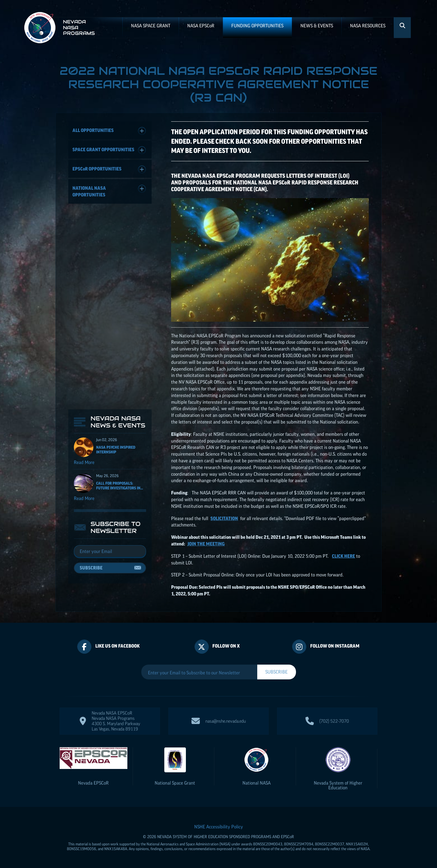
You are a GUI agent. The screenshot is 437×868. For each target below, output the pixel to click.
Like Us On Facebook (117, 646)
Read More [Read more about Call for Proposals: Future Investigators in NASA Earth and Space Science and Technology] (84, 498)
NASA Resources (368, 26)
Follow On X (226, 646)
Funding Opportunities (257, 26)
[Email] (110, 552)
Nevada (93, 783)
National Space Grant (175, 783)
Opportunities (109, 169)
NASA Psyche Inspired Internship (116, 450)
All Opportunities (109, 131)
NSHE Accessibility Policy (219, 827)
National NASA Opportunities (109, 191)
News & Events (317, 26)
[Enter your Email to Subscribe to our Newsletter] (199, 673)
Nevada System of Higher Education (338, 785)
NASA (201, 26)
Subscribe (91, 568)
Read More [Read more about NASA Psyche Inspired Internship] (84, 462)
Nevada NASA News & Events (118, 422)
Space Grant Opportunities (109, 150)
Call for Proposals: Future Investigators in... (120, 486)
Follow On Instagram (335, 646)
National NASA (257, 783)
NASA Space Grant (151, 26)
